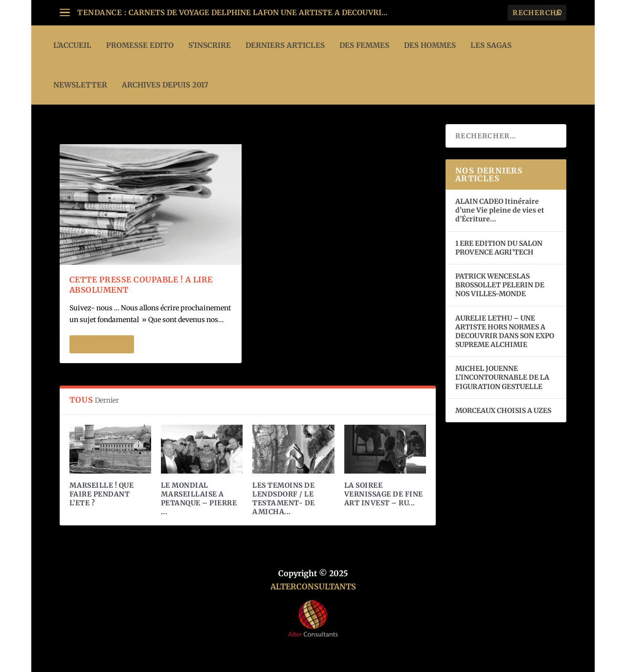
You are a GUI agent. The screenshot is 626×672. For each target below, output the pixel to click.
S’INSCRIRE (210, 45)
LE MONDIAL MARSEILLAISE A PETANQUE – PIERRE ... (199, 499)
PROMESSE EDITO (140, 45)
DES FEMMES (364, 45)
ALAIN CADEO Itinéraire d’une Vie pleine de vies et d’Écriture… (500, 210)
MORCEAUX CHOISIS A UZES (503, 411)
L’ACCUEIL (72, 45)
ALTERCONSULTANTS (313, 586)
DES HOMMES (430, 45)
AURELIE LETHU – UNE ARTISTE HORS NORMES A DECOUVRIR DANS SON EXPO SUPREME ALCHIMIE (505, 332)
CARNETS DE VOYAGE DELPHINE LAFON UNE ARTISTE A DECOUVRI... (258, 12)
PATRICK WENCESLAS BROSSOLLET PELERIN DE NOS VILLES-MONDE (500, 285)
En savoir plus (102, 344)
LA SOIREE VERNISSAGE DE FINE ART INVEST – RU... (384, 494)
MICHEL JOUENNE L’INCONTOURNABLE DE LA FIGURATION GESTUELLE (502, 377)
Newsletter (80, 85)
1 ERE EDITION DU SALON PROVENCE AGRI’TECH (499, 248)
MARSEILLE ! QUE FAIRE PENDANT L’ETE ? (102, 494)
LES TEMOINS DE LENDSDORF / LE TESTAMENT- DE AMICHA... (284, 499)
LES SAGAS (491, 45)
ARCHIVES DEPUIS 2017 (165, 85)
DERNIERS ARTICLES (285, 45)
